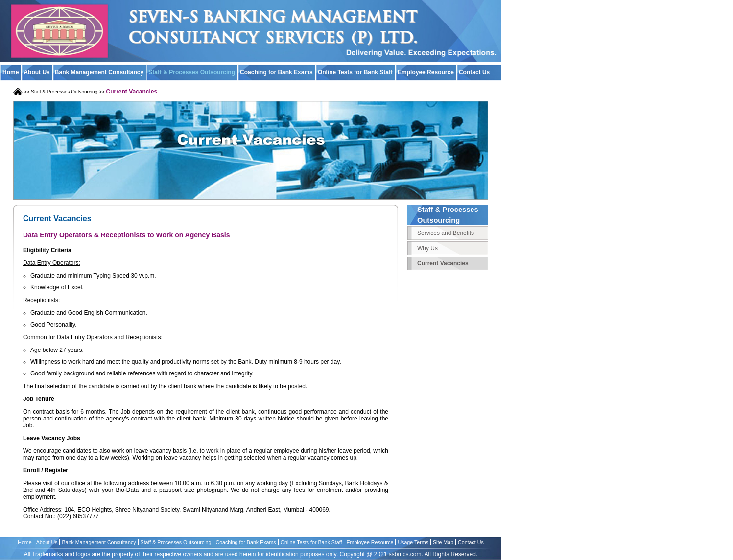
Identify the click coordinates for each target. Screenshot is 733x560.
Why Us (427, 248)
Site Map (443, 542)
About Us (36, 72)
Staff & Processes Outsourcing (192, 72)
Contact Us (471, 542)
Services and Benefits (446, 233)
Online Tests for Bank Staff (355, 72)
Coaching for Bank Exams (276, 72)
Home (11, 72)
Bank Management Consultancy (99, 72)
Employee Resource (426, 72)
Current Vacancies (443, 263)
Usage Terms (413, 542)
